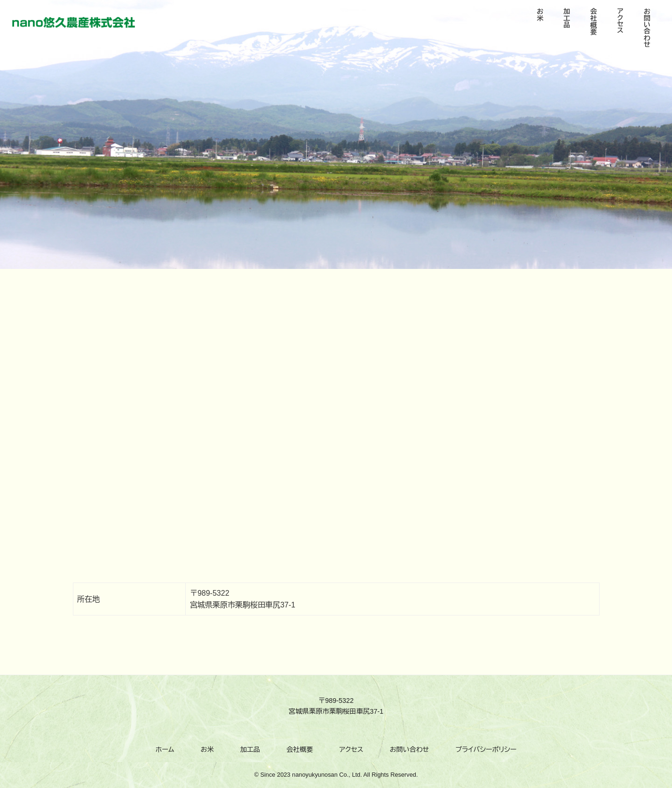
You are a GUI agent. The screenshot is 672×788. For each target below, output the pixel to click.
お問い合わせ (410, 749)
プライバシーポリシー (486, 749)
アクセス (352, 749)
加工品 (250, 749)
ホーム (165, 749)
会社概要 (300, 749)
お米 (207, 749)
